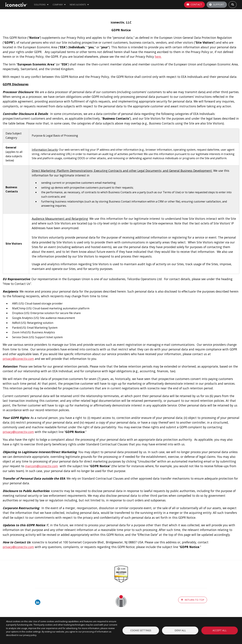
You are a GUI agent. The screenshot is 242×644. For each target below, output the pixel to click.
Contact (194, 4)
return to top (193, 600)
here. (158, 57)
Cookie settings (141, 630)
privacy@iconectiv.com (18, 359)
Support (217, 4)
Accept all (220, 630)
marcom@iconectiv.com (42, 466)
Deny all (180, 630)
